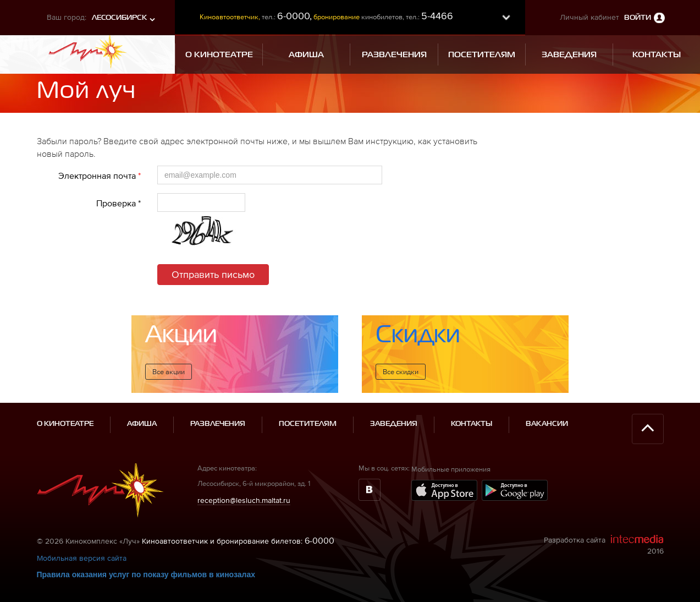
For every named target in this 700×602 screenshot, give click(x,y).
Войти (638, 18)
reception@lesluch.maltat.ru (244, 500)
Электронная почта (100, 176)
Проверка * (118, 203)
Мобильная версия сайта (82, 558)
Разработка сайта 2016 (604, 545)
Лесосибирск (119, 18)
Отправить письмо (213, 274)
